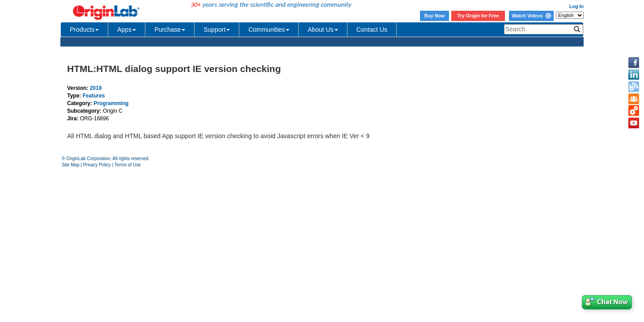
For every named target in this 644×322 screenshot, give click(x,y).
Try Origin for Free (478, 16)
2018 (96, 88)
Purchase (170, 30)
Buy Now (435, 16)
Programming (111, 103)
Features (93, 96)
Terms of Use (128, 165)
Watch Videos (531, 16)
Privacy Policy (97, 165)
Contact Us (372, 30)
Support (217, 30)
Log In (576, 6)
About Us (323, 30)
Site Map (70, 165)
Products (84, 30)
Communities (269, 30)
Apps (127, 30)
